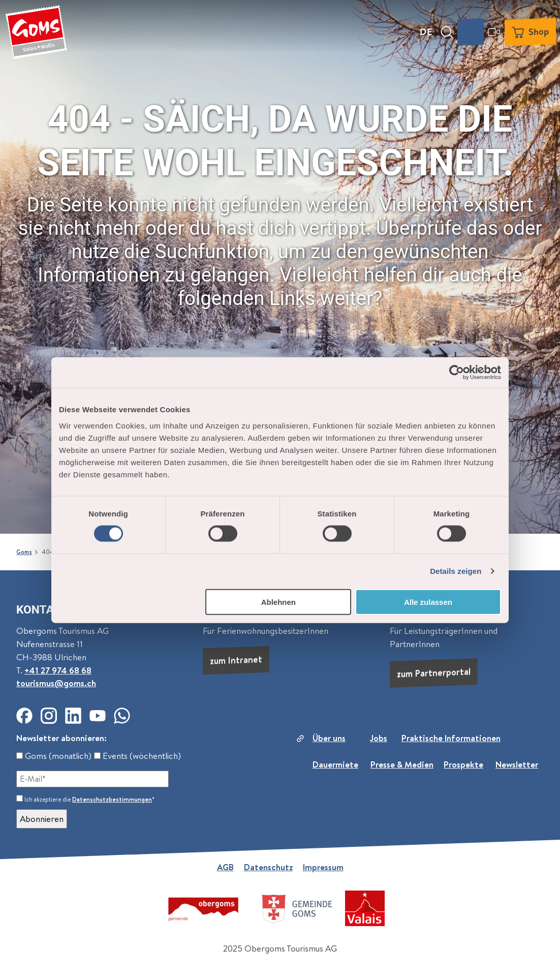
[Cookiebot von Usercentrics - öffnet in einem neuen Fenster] (457, 373)
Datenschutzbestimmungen (112, 799)
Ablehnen (278, 602)
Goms (24, 552)
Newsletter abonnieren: (61, 738)
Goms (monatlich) (54, 756)
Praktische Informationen (451, 738)
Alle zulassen (428, 602)
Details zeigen (456, 571)
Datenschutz (268, 867)
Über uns (329, 738)
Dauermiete (335, 764)
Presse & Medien (402, 764)
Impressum (323, 867)
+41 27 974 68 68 (58, 670)
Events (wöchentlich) (137, 756)
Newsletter (517, 764)
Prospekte (463, 764)
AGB (225, 867)
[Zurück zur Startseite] (36, 32)
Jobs (379, 738)
